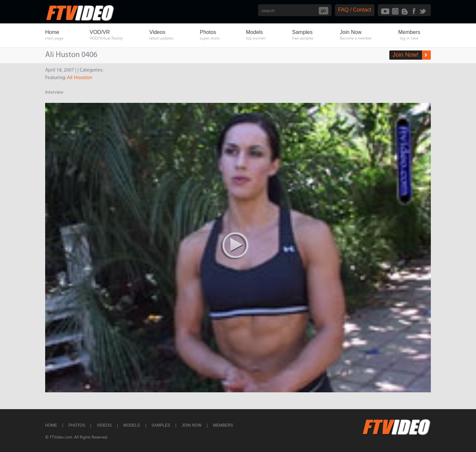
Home (51, 425)
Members (223, 425)
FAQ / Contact (355, 10)
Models (132, 425)
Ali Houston (80, 77)
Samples (161, 425)
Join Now (192, 425)
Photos (77, 425)
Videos (104, 425)
